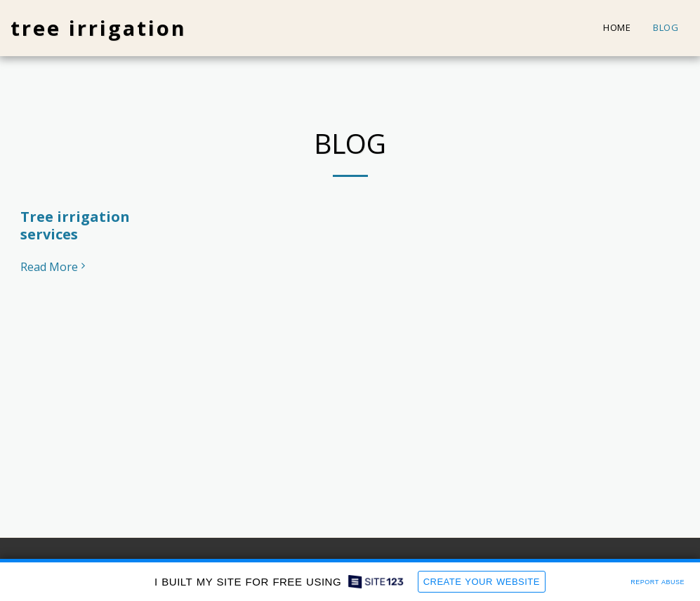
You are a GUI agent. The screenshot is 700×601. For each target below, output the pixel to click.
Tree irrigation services (75, 225)
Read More (55, 267)
